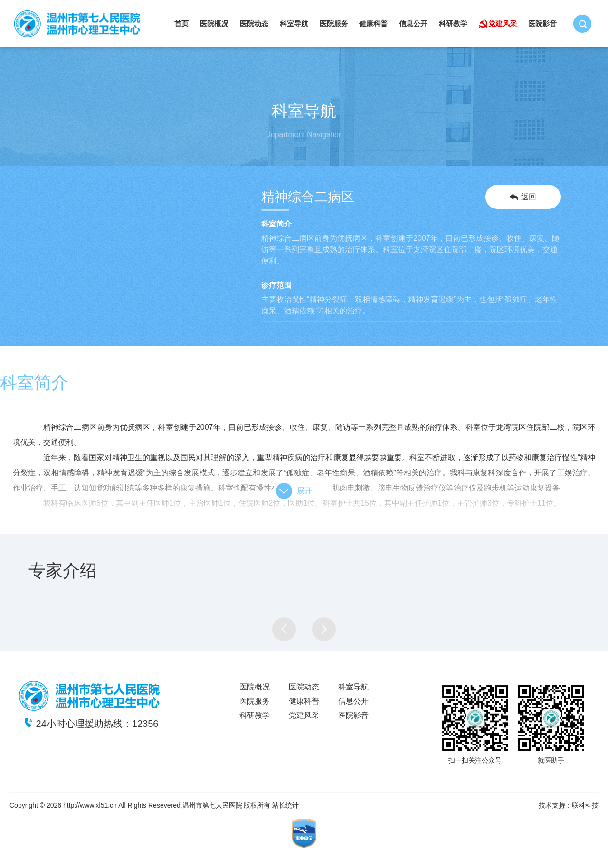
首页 (181, 24)
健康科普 (373, 24)
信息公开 (413, 24)
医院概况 (214, 24)
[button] (284, 629)
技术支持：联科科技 (569, 805)
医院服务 (334, 24)
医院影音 (542, 24)
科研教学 (453, 24)
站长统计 (285, 805)
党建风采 (503, 24)
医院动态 (254, 24)
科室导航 (294, 24)
